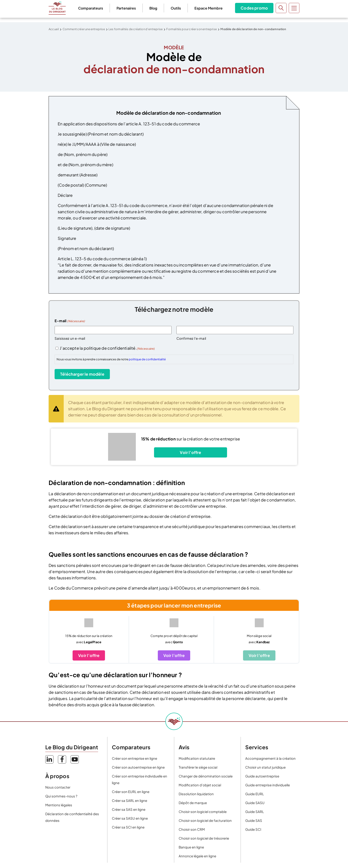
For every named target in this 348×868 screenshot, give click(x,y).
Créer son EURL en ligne (131, 792)
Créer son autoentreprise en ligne (138, 767)
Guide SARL (255, 812)
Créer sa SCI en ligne (128, 827)
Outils (176, 8)
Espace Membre (209, 8)
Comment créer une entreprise (84, 29)
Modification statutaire (197, 758)
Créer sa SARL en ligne (130, 800)
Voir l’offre (190, 452)
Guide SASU (255, 803)
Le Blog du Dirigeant (57, 8)
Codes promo (254, 8)
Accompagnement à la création (270, 758)
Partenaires (126, 8)
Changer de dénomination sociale (206, 776)
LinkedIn (49, 759)
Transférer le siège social (198, 767)
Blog (153, 8)
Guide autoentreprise (262, 776)
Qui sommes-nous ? (61, 796)
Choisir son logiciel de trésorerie (204, 838)
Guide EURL (255, 794)
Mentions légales (59, 805)
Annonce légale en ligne (197, 856)
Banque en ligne (191, 847)
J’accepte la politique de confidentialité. (107, 348)
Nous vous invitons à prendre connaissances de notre (111, 359)
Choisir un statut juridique (265, 767)
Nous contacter (58, 787)
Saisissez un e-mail (70, 338)
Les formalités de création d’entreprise (136, 29)
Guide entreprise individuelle (268, 785)
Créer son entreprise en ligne (134, 758)
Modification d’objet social (200, 785)
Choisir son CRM (192, 829)
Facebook (62, 759)
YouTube (75, 759)
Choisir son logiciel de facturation (205, 820)
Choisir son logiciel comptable (203, 812)
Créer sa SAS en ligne (129, 809)
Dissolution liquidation (196, 794)
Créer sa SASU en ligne (130, 818)
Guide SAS (254, 820)
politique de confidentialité (147, 359)
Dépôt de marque (193, 803)
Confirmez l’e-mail (191, 338)
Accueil (54, 29)
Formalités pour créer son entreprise (191, 29)
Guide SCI (253, 829)
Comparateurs (91, 8)
